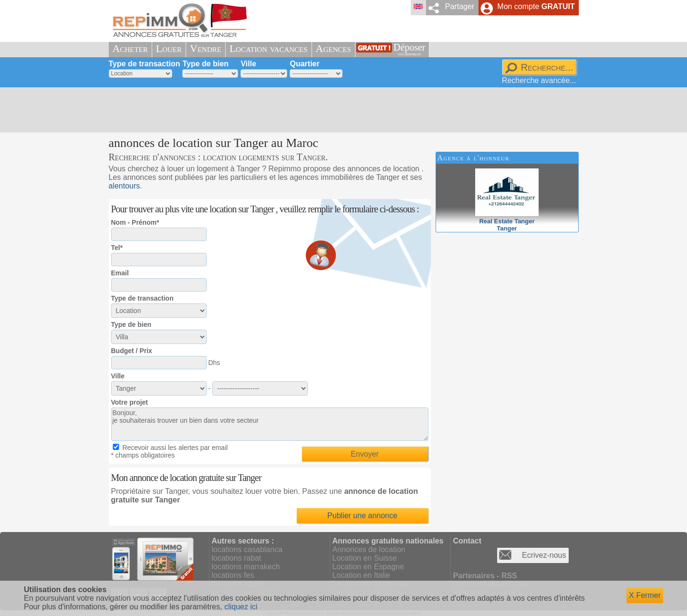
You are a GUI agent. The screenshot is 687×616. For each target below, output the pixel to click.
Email (120, 273)
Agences (333, 48)
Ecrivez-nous (544, 555)
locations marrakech (246, 567)
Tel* (117, 248)
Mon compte (536, 6)
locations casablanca (247, 549)
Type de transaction (145, 64)
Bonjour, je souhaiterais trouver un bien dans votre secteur (270, 424)
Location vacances (269, 48)
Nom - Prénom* (135, 222)
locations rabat (237, 558)
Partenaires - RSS (485, 576)
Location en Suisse (365, 558)
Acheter (130, 48)
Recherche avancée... (539, 80)
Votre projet (130, 402)
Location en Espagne (368, 567)
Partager (460, 6)
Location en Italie (361, 575)
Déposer (410, 49)
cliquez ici (241, 607)
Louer (169, 48)
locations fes (233, 575)
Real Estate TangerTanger (507, 221)
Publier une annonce (362, 516)
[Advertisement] (340, 110)
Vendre (206, 48)
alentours (125, 186)
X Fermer (645, 595)
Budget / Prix (132, 351)
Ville (248, 64)
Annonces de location (369, 549)
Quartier (304, 64)
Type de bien (205, 64)
